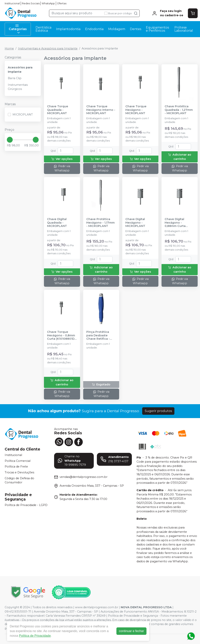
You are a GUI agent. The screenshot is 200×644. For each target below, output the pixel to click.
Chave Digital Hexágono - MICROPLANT (135, 223)
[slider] (10, 140)
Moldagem (117, 29)
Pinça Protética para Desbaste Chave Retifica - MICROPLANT (98, 335)
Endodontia (94, 29)
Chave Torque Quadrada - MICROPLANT (58, 110)
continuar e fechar (131, 631)
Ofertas (62, 3)
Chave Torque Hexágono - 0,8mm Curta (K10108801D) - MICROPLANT (61, 335)
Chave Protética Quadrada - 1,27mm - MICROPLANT (179, 110)
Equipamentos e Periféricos (157, 29)
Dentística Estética (43, 29)
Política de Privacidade (35, 636)
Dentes (136, 29)
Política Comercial (18, 461)
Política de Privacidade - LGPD (26, 505)
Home (9, 48)
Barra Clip (15, 78)
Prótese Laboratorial (184, 29)
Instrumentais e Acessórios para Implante (48, 48)
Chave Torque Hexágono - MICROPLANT (136, 110)
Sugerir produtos (158, 411)
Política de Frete (16, 467)
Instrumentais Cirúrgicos (18, 87)
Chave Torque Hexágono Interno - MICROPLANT (101, 110)
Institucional (12, 3)
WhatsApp (48, 3)
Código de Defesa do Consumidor (19, 480)
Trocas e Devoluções (19, 472)
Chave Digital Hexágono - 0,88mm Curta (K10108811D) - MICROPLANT (175, 223)
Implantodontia (68, 29)
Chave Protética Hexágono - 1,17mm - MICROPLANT (100, 223)
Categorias (18, 29)
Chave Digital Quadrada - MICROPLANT (57, 223)
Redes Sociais (31, 3)
